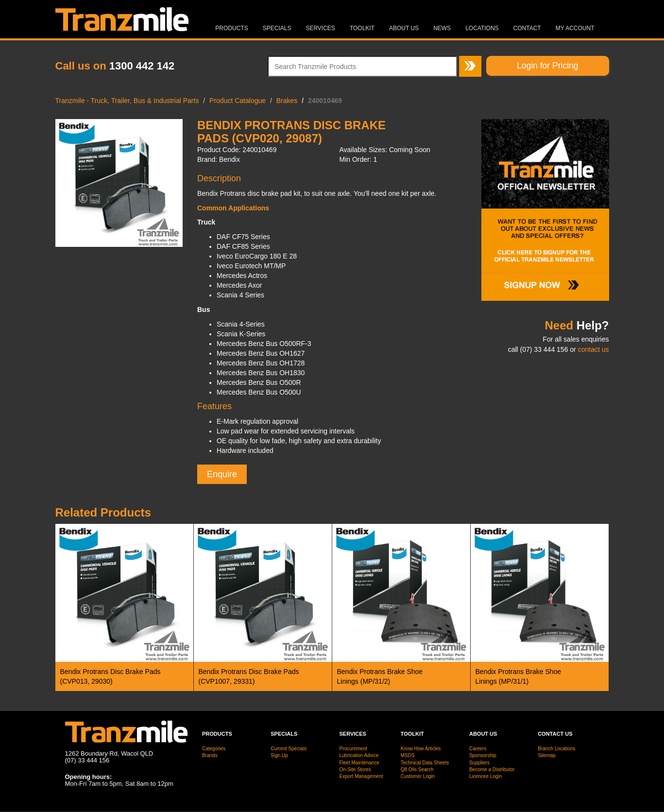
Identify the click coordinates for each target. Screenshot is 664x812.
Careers (478, 749)
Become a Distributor (492, 769)
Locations (482, 28)
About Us (404, 28)
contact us (594, 349)
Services (320, 28)
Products (231, 28)
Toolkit (362, 28)
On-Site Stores (355, 769)
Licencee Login (485, 776)
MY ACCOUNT (575, 28)
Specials (277, 28)
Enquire (222, 474)
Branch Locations (556, 749)
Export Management (361, 776)
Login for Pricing (547, 66)
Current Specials (289, 749)
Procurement (353, 749)
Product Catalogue (238, 101)
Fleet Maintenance (359, 763)
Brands (210, 755)
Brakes (287, 101)
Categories (214, 749)
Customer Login (418, 776)
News (442, 28)
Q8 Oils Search (417, 769)
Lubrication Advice (359, 755)
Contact (527, 28)
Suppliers (479, 763)
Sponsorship (483, 755)
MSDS (408, 755)
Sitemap (547, 755)
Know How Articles (421, 749)
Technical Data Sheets (425, 763)
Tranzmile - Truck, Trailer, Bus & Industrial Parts (127, 101)
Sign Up (279, 755)
